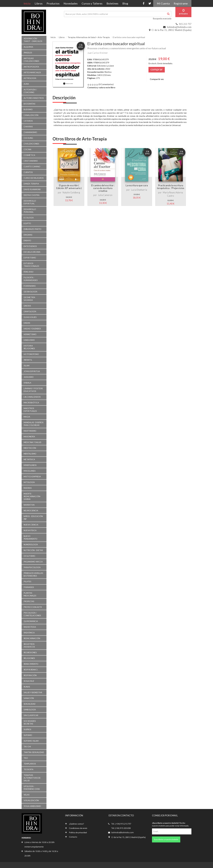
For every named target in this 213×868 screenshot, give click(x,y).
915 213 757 (185, 24)
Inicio (28, 3)
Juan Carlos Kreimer (98, 53)
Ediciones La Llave (105, 66)
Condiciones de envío (76, 828)
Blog (125, 3)
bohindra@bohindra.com (179, 27)
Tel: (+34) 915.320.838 (121, 828)
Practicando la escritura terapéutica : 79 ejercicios (171, 187)
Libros (39, 3)
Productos (53, 3)
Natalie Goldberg (71, 192)
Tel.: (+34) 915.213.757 (121, 824)
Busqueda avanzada (162, 18)
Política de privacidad (76, 832)
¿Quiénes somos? (75, 824)
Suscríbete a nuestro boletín (166, 839)
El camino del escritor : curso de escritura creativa (103, 188)
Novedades (71, 3)
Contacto (71, 837)
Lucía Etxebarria (139, 190)
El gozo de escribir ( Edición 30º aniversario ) (69, 187)
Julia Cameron (105, 195)
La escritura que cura (137, 185)
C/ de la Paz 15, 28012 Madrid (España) (172, 30)
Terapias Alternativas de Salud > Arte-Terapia (89, 37)
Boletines (112, 3)
